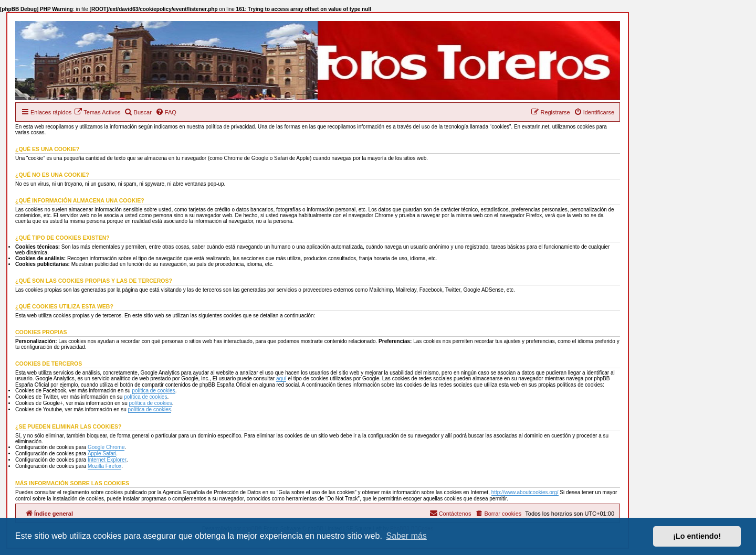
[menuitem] (97, 112)
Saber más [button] (407, 536)
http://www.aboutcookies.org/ (525, 492)
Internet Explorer (107, 460)
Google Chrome (106, 447)
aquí (281, 378)
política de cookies (153, 391)
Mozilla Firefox (104, 466)
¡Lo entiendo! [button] (697, 536)
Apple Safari (102, 453)
